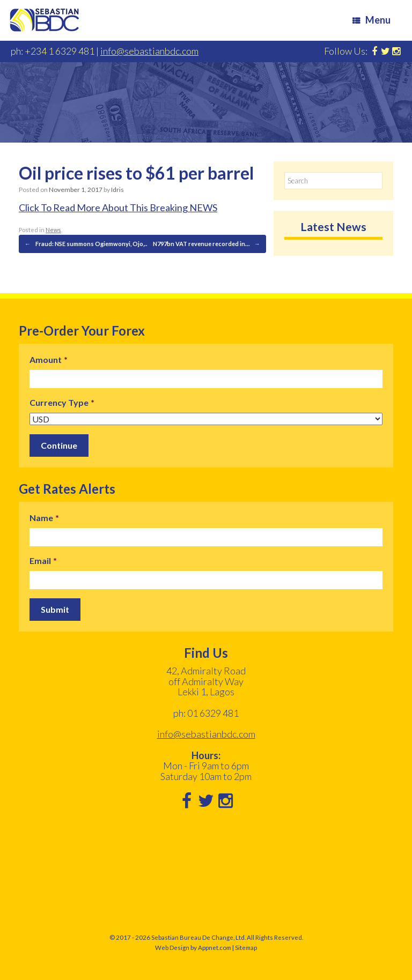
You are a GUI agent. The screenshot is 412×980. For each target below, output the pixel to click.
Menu (371, 20)
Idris (117, 190)
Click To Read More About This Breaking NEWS (118, 207)
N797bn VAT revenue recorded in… (207, 244)
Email (43, 560)
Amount (49, 359)
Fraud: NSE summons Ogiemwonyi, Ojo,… (87, 244)
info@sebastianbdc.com (149, 51)
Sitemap (246, 948)
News (53, 230)
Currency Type (62, 402)
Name (44, 518)
